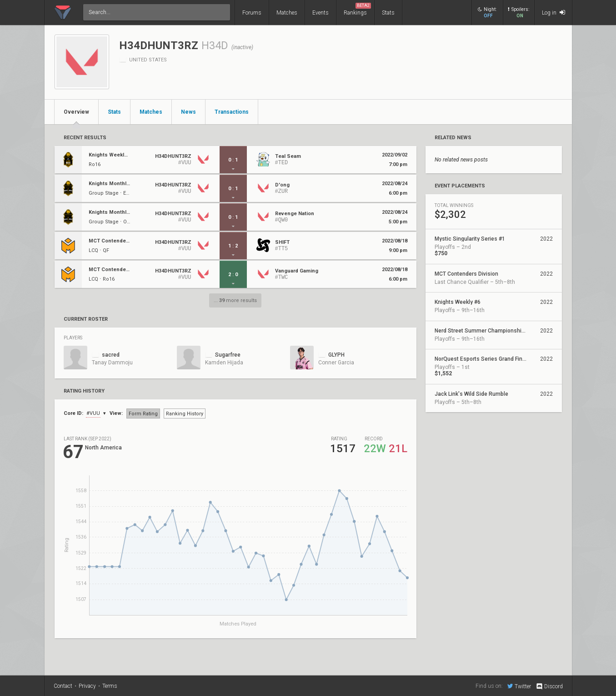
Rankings (357, 9)
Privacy (87, 686)
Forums (252, 13)
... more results (235, 300)
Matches (287, 13)
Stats (388, 13)
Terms (110, 686)
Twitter (519, 686)
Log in (553, 13)
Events (321, 13)
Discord (549, 686)
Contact (63, 686)
